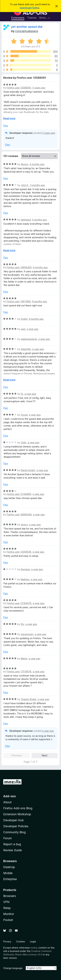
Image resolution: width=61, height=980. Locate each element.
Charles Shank (29, 699)
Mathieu (25, 579)
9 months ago (36, 319)
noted (34, 948)
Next (45, 755)
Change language (13, 968)
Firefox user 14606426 (19, 267)
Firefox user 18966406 (19, 514)
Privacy (7, 941)
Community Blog (14, 832)
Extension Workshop (17, 814)
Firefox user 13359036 (19, 552)
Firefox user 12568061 (19, 88)
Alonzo (25, 164)
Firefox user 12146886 (19, 494)
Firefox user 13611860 (19, 301)
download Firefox (30, 8)
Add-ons (10, 796)
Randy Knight (28, 470)
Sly (22, 624)
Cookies (21, 941)
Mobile (8, 873)
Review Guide (13, 850)
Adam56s (26, 349)
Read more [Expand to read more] (9, 118)
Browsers (10, 896)
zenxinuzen (27, 634)
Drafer (24, 319)
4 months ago (37, 164)
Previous (17, 755)
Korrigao (25, 569)
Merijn (24, 658)
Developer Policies (16, 826)
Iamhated (26, 220)
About (7, 802)
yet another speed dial (27, 27)
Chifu (24, 442)
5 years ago (39, 88)
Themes (32, 18)
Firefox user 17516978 (19, 671)
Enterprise (10, 879)
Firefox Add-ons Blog (18, 808)
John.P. (25, 185)
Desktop (9, 867)
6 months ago (40, 267)
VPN (6, 902)
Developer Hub (13, 820)
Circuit (24, 415)
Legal (33, 941)
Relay (7, 908)
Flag (6, 126)
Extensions (18, 18)
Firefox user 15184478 (19, 603)
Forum (7, 838)
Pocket (8, 920)
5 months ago (37, 185)
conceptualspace (27, 31)
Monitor (9, 914)
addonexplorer (29, 339)
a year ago (33, 329)
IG (22, 394)
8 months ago (40, 301)
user (23, 329)
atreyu (24, 525)
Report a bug (12, 844)
